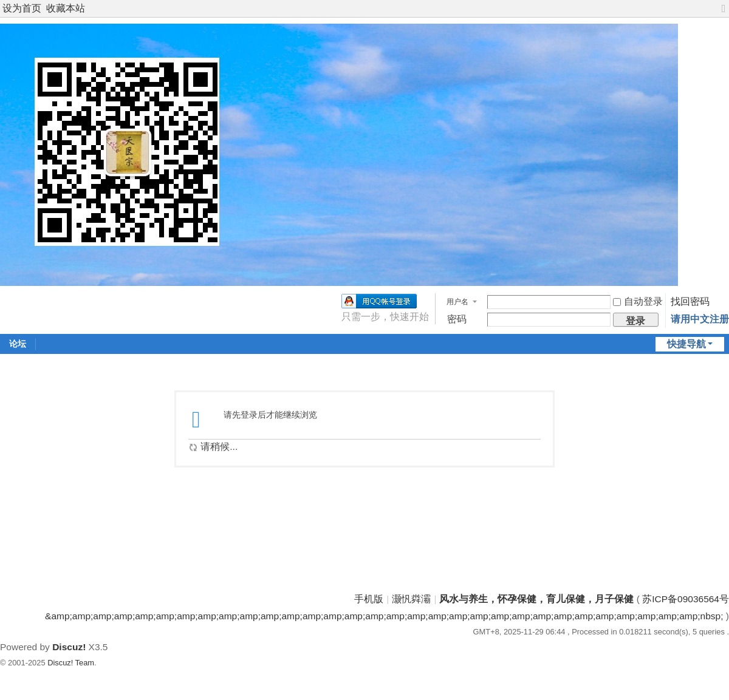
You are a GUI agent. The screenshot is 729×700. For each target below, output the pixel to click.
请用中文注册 (700, 319)
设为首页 (22, 8)
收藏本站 (66, 8)
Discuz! (69, 647)
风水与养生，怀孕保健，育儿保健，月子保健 (536, 599)
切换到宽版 (724, 14)
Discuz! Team (71, 663)
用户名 (457, 302)
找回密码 (690, 301)
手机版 (369, 599)
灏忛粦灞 (411, 599)
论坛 (18, 344)
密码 (457, 319)
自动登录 (638, 301)
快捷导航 (686, 344)
